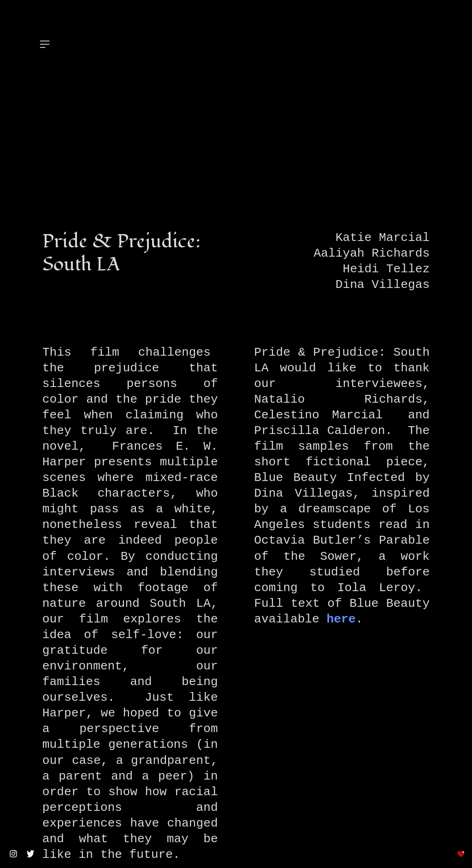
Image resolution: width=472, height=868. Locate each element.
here (341, 619)
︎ (45, 44)
